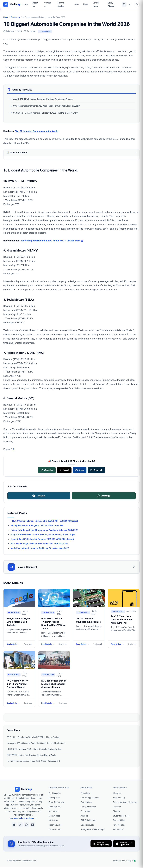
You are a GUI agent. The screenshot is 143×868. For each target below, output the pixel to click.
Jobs (77, 4)
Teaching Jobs (55, 825)
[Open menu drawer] (130, 4)
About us (35, 4)
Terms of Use (119, 820)
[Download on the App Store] (124, 844)
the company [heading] (120, 788)
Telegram (39, 496)
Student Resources (121, 816)
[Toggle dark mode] (137, 4)
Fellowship (86, 811)
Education (85, 793)
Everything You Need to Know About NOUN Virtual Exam (52, 241)
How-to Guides (61, 4)
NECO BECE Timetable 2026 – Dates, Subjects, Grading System (34, 749)
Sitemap (117, 811)
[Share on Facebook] (80, 470)
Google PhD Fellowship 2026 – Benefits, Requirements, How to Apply (43, 535)
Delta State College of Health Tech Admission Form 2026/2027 (40, 544)
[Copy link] (96, 470)
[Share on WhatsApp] (47, 470)
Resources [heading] (87, 788)
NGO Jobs (53, 820)
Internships (54, 811)
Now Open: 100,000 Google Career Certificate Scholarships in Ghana (36, 743)
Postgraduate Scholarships (93, 829)
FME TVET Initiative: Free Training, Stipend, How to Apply (31, 755)
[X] (20, 825)
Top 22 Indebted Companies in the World (37, 131)
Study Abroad (111, 4)
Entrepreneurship (88, 807)
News (86, 4)
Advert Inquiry (119, 798)
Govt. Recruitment (57, 802)
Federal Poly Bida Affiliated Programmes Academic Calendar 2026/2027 (44, 530)
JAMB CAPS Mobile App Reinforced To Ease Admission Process (43, 99)
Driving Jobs (54, 798)
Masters (85, 816)
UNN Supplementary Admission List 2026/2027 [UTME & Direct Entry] (46, 113)
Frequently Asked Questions (125, 802)
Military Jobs (54, 816)
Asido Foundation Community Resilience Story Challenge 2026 (40, 548)
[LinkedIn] (33, 825)
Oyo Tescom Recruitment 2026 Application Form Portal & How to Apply (46, 106)
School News (96, 4)
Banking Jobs (55, 793)
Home (25, 4)
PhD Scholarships (89, 820)
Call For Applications (90, 798)
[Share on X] (64, 470)
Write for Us (118, 829)
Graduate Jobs (55, 807)
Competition (86, 802)
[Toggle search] (124, 4)
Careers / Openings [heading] (59, 788)
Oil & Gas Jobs (55, 829)
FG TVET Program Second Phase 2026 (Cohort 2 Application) (33, 761)
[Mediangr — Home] (12, 4)
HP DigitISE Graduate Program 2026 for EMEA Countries (37, 525)
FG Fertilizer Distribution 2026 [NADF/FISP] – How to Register (34, 737)
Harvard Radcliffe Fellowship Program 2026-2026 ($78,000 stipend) (42, 539)
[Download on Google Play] (101, 844)
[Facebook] (14, 825)
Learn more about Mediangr (23, 818)
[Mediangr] (23, 789)
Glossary (117, 807)
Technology (15, 17)
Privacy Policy (119, 825)
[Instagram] (26, 825)
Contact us (48, 4)
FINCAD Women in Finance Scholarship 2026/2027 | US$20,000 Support (44, 521)
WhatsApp (104, 496)
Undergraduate (87, 825)
